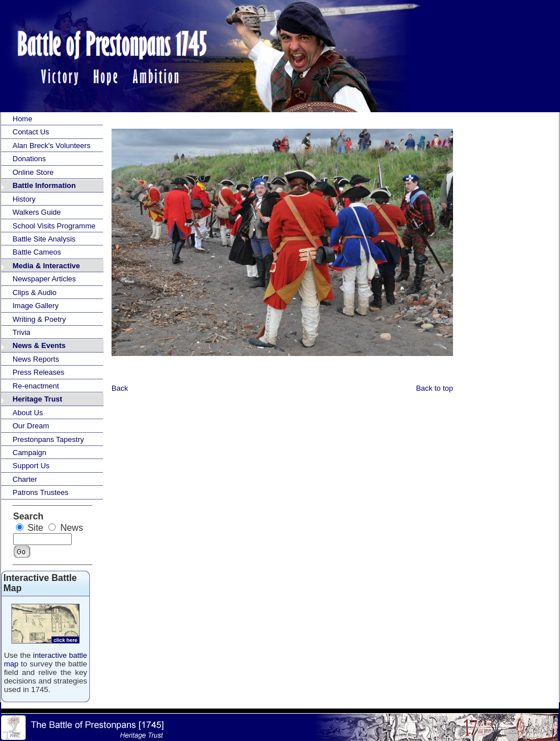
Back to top (435, 388)
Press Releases (38, 372)
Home (22, 119)
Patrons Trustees (40, 492)
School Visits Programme (54, 226)
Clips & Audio (34, 292)
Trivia (21, 332)
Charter (25, 479)
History (24, 199)
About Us (28, 413)
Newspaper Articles (44, 279)
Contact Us (31, 132)
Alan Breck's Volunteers (52, 146)
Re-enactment (36, 386)
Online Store (33, 172)
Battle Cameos (37, 252)
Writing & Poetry (39, 319)
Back (120, 388)
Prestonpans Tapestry (48, 439)
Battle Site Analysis (44, 239)
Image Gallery (36, 306)
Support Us (31, 466)
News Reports (36, 359)
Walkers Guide (37, 212)
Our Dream (31, 426)
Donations (29, 159)
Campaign (29, 453)
